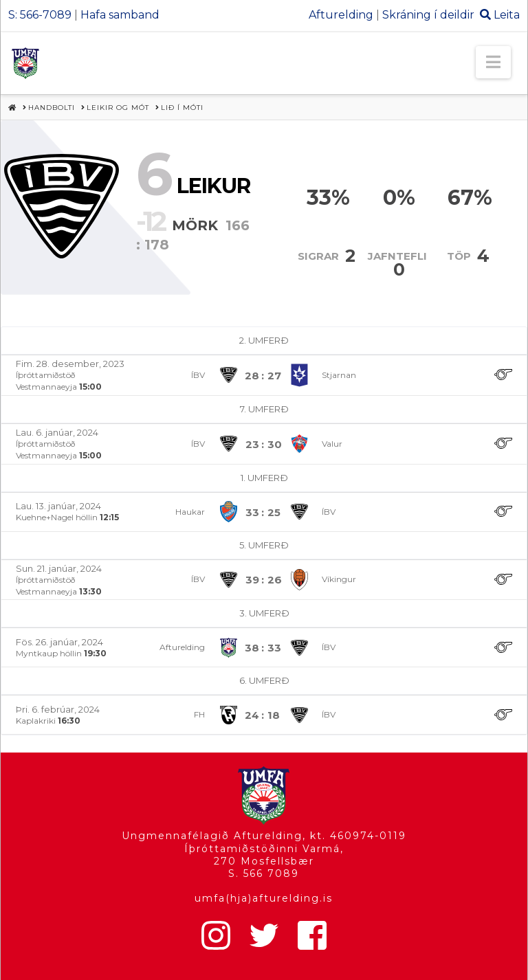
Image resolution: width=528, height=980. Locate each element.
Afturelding (341, 15)
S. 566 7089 (264, 873)
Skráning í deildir (428, 15)
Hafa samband (120, 15)
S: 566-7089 (40, 15)
